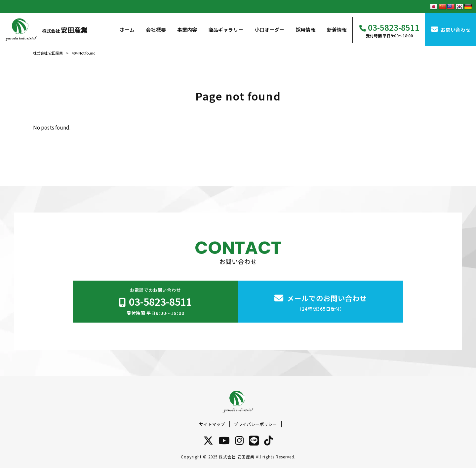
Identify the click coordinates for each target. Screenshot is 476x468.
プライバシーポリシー (255, 424)
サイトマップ (212, 424)
